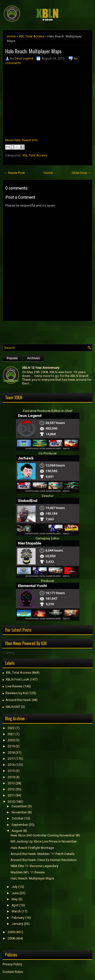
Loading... (10, 653)
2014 (11, 777)
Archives (34, 358)
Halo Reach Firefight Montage (32, 848)
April (15, 905)
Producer (48, 581)
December (19, 806)
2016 (11, 765)
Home (11, 36)
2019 (11, 746)
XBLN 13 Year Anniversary (41, 368)
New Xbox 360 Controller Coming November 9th (45, 835)
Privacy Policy (12, 964)
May (15, 899)
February (18, 918)
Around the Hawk (18, 700)
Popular (12, 358)
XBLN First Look (17, 679)
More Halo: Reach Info (22, 140)
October (18, 818)
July (15, 887)
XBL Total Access (32, 36)
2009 (11, 932)
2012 (11, 789)
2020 (11, 740)
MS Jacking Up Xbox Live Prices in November (44, 841)
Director (48, 496)
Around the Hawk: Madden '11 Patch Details (43, 854)
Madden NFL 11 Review (28, 872)
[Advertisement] (49, 331)
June (15, 893)
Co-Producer (48, 453)
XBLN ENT (13, 707)
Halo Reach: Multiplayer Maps (33, 51)
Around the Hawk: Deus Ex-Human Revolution (44, 860)
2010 (11, 802)
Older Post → (81, 173)
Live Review (14, 686)
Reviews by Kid (17, 693)
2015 (11, 771)
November (19, 812)
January (17, 924)
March (16, 911)
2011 (11, 795)
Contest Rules (13, 972)
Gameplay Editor (48, 538)
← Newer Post (14, 173)
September (20, 825)
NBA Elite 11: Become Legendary (34, 866)
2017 (11, 759)
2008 (11, 938)
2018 (11, 753)
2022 (11, 728)
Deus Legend (24, 58)
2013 (11, 783)
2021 (11, 734)
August (17, 831)
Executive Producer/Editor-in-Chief (48, 411)
